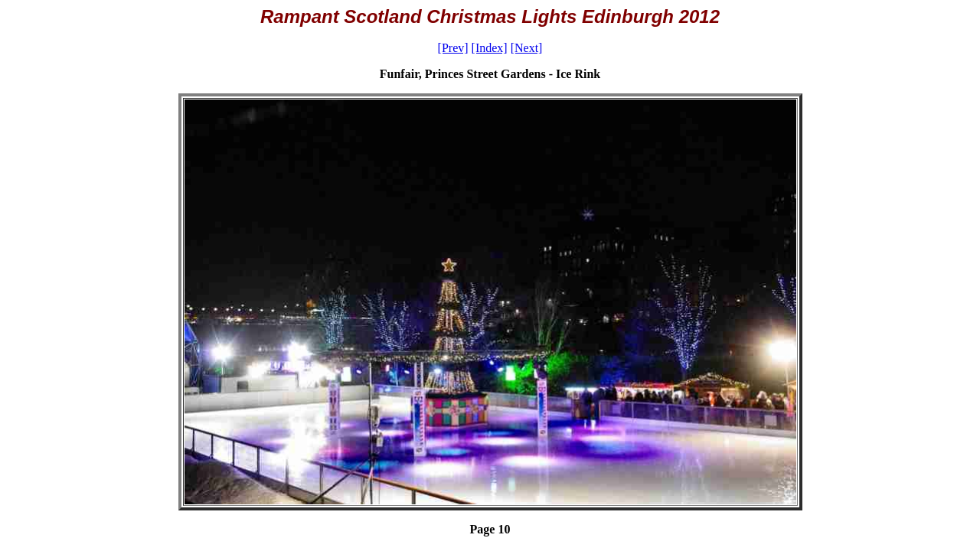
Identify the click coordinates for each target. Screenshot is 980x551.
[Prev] (453, 48)
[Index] (490, 48)
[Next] (527, 48)
